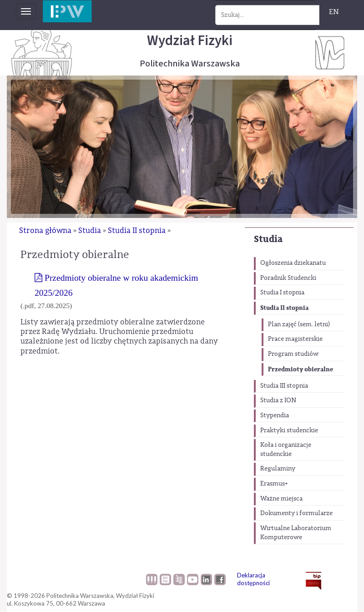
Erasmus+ (274, 484)
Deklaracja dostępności (253, 579)
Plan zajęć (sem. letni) (299, 324)
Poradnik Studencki (288, 278)
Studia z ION (278, 400)
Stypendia (275, 415)
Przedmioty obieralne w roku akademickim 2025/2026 (116, 285)
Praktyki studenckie (289, 430)
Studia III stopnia (284, 386)
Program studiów (293, 354)
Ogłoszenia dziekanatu (293, 263)
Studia (268, 239)
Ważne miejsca (281, 499)
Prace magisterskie (295, 339)
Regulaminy (278, 469)
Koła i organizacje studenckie (286, 450)
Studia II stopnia (284, 308)
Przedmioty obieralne (301, 369)
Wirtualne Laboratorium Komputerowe (296, 533)
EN (334, 12)
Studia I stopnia (282, 293)
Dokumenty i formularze (296, 513)
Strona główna (45, 230)
